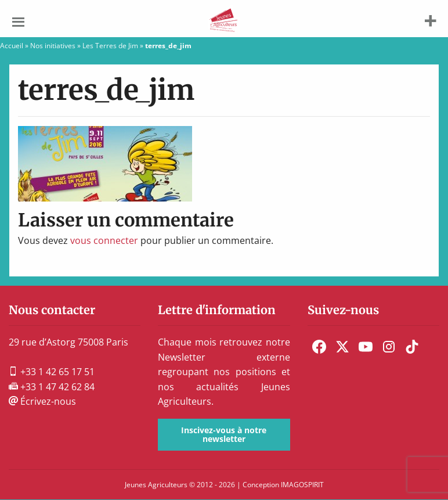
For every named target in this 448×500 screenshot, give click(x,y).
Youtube (366, 347)
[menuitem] (319, 347)
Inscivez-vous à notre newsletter (224, 434)
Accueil (12, 46)
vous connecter (104, 240)
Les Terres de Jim (110, 46)
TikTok (412, 347)
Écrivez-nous (42, 401)
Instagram (389, 347)
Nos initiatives (53, 46)
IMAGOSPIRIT (302, 485)
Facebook (319, 347)
